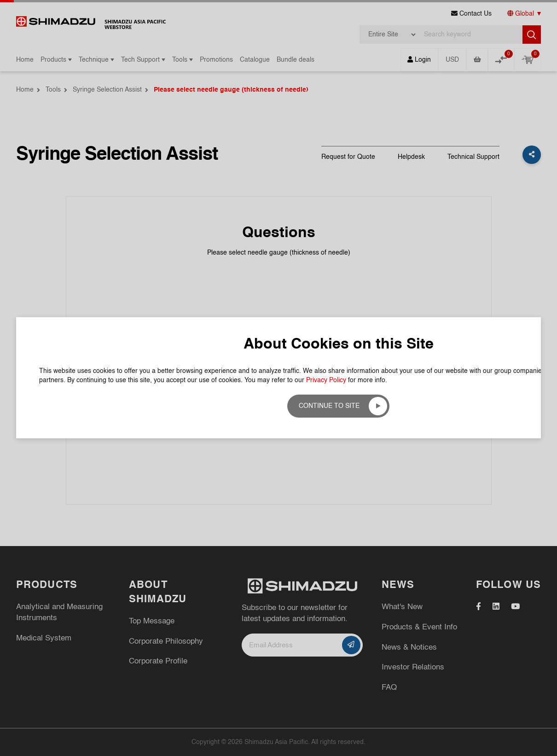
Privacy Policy (326, 380)
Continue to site (329, 406)
